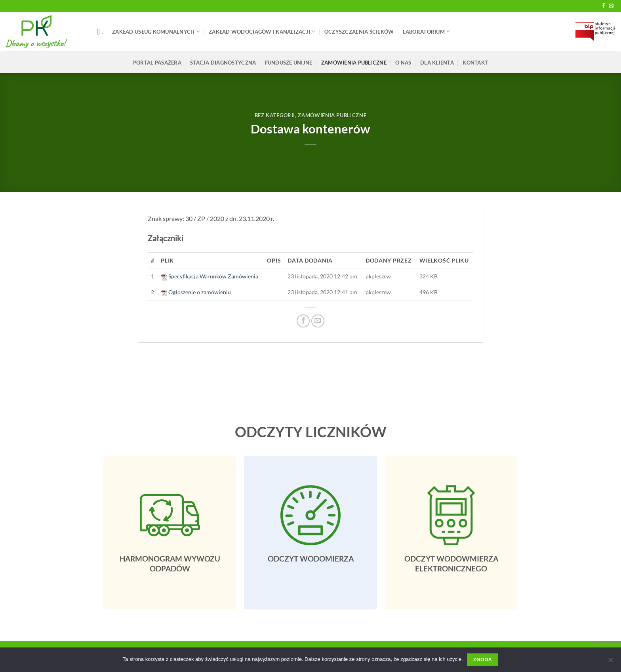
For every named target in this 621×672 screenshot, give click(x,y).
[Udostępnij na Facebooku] (303, 321)
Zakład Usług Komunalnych (156, 31)
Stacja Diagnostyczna (223, 63)
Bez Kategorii (275, 115)
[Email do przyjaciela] (318, 321)
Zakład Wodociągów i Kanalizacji (262, 31)
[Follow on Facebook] (604, 6)
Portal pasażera (157, 63)
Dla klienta (437, 63)
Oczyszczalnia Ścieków (359, 32)
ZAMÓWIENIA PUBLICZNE (354, 63)
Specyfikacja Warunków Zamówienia (213, 276)
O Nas (403, 63)
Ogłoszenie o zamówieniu (200, 292)
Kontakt (475, 63)
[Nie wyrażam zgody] (610, 662)
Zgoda (483, 660)
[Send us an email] (611, 6)
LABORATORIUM (427, 31)
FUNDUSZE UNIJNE (289, 63)
